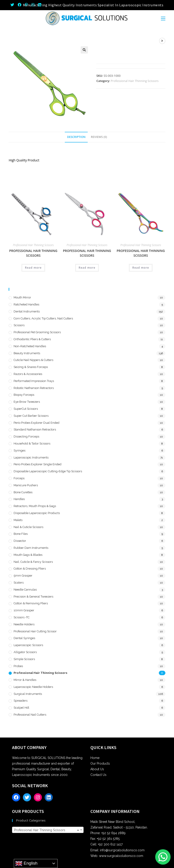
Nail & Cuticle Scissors (28, 527)
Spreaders (21, 701)
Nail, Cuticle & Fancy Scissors (33, 562)
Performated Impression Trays (34, 381)
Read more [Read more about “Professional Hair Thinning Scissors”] (33, 268)
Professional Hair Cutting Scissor (35, 631)
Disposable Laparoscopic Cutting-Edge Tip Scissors (48, 471)
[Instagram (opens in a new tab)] (33, 5)
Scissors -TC (22, 617)
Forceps (19, 478)
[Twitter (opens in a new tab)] (13, 5)
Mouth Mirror (22, 297)
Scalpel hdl (21, 708)
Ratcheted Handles (26, 304)
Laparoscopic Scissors (28, 645)
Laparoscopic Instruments (31, 457)
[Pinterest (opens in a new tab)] (26, 5)
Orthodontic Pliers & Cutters (32, 339)
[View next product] (162, 41)
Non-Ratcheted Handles (30, 346)
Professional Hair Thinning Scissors (135, 81)
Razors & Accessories (28, 374)
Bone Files (21, 534)
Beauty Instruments (27, 353)
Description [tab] (76, 137)
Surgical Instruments (28, 694)
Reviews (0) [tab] (99, 137)
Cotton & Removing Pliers (31, 603)
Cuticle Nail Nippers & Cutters (33, 360)
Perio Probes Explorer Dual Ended (36, 423)
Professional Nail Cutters (30, 715)
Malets (18, 520)
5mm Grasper (23, 576)
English (26, 863)
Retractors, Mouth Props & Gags (35, 506)
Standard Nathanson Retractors (35, 429)
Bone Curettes (23, 492)
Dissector (20, 541)
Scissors (19, 325)
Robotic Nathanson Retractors (34, 388)
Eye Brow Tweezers (27, 402)
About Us (97, 769)
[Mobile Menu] (163, 18)
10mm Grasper (24, 610)
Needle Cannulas (25, 590)
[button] (84, 50)
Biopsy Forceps (24, 395)
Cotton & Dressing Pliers (30, 569)
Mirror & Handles (25, 680)
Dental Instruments (27, 311)
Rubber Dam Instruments (31, 548)
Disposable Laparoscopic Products (37, 513)
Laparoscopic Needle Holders (33, 687)
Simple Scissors (24, 659)
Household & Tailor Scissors (32, 443)
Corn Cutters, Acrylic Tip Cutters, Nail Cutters (43, 318)
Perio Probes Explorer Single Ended (37, 464)
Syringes (19, 450)
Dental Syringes (24, 638)
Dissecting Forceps (26, 436)
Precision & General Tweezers (33, 597)
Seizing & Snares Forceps (31, 367)
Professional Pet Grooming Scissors (37, 332)
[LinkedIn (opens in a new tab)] (40, 5)
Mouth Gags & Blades (28, 555)
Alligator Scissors (25, 652)
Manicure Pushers (26, 485)
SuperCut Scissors (26, 409)
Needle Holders (24, 624)
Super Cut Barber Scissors (31, 416)
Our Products (100, 763)
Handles (19, 499)
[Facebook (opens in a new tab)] (19, 5)
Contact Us (98, 775)
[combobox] (48, 830)
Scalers (19, 583)
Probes (18, 666)
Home (95, 758)
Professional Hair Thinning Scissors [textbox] (46, 830)
